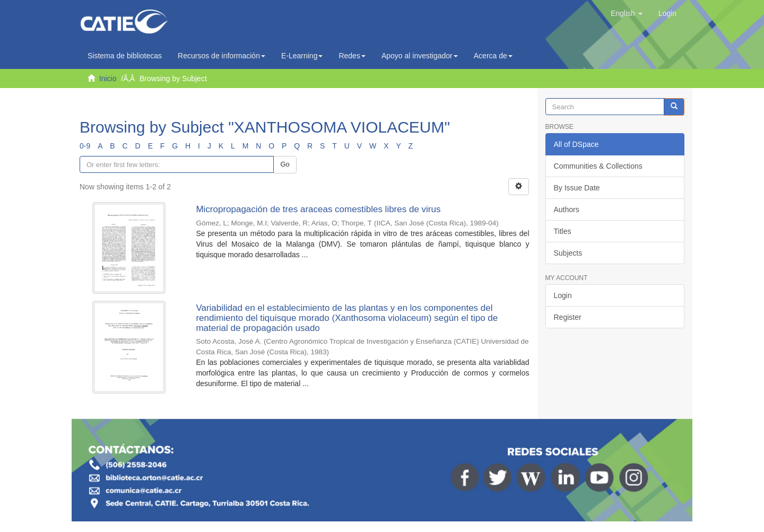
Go (285, 164)
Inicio (108, 79)
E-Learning (302, 56)
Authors (567, 210)
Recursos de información (222, 56)
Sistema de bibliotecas (125, 56)
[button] (627, 13)
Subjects (568, 253)
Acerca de (493, 56)
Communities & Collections (598, 166)
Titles (563, 231)
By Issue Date (577, 188)
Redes (352, 56)
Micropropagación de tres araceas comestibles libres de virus (318, 209)
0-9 (85, 146)
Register (568, 317)
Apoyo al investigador (420, 56)
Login (563, 295)
